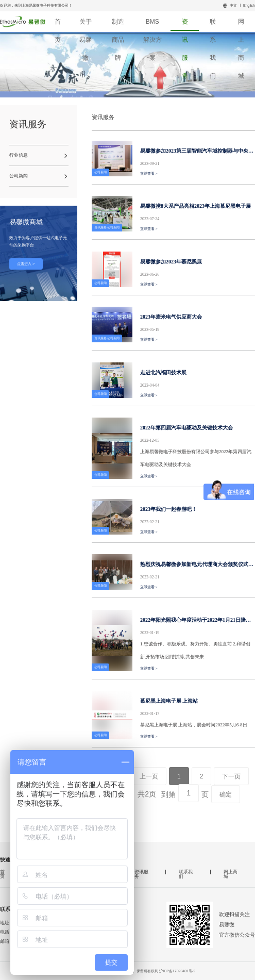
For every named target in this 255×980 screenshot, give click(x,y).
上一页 (149, 776)
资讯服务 (185, 24)
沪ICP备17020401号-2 (177, 971)
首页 (58, 24)
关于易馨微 (86, 24)
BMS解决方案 (152, 24)
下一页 (231, 776)
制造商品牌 (118, 24)
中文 (233, 5)
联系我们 (213, 24)
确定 (226, 794)
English (249, 5)
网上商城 (241, 24)
